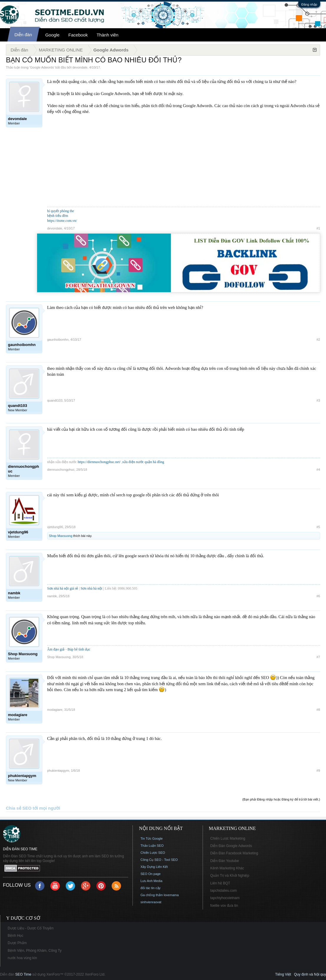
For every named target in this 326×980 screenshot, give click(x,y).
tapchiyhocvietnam (225, 898)
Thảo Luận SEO (152, 846)
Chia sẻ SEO (19, 808)
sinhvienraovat (151, 902)
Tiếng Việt (283, 974)
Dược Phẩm (17, 943)
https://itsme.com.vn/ (62, 221)
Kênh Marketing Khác (227, 868)
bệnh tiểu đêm (58, 216)
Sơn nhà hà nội (92, 588)
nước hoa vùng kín (22, 958)
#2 (318, 340)
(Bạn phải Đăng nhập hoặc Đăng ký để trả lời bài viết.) (281, 799)
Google (52, 35)
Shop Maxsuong (61, 536)
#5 (318, 527)
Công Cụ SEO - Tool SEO (159, 860)
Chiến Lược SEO (153, 853)
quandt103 (55, 400)
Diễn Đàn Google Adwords (231, 846)
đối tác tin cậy (150, 888)
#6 (318, 596)
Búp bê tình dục (79, 649)
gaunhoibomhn (58, 340)
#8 (318, 710)
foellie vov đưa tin (224, 906)
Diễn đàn (23, 35)
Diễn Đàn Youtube (225, 861)
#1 (318, 228)
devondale (80, 67)
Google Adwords (42, 67)
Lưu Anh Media (151, 881)
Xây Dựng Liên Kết (154, 867)
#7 (318, 657)
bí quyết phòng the (61, 211)
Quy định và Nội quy (310, 974)
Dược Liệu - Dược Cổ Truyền (31, 928)
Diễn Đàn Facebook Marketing (234, 853)
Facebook (78, 35)
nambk (52, 596)
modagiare (55, 710)
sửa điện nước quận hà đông (143, 462)
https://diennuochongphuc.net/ (99, 462)
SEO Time (23, 974)
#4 (318, 470)
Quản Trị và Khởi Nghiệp (230, 876)
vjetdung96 (55, 527)
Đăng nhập (309, 4)
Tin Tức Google (152, 838)
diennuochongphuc (61, 470)
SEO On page (151, 874)
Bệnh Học (15, 936)
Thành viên (107, 35)
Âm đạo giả (56, 649)
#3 (318, 400)
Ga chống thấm (152, 895)
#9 (318, 771)
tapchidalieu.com (224, 891)
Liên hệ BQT (220, 883)
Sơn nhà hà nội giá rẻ (63, 588)
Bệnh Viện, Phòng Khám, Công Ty (35, 951)
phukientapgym (58, 771)
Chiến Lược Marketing (228, 838)
